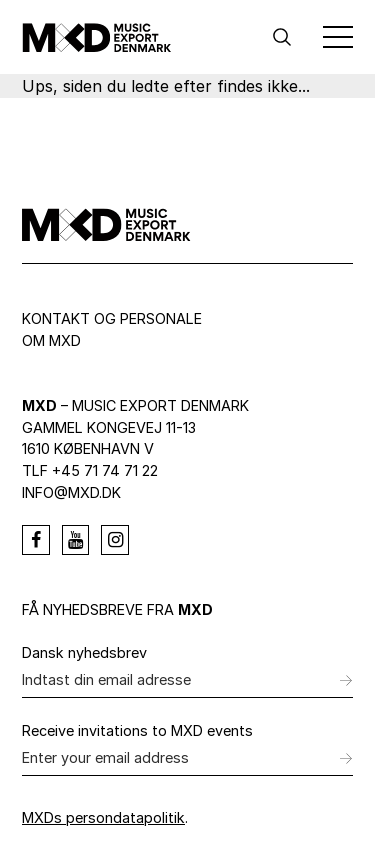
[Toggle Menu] (338, 37)
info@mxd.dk (71, 492)
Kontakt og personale (112, 318)
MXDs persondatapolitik (103, 817)
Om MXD (51, 340)
